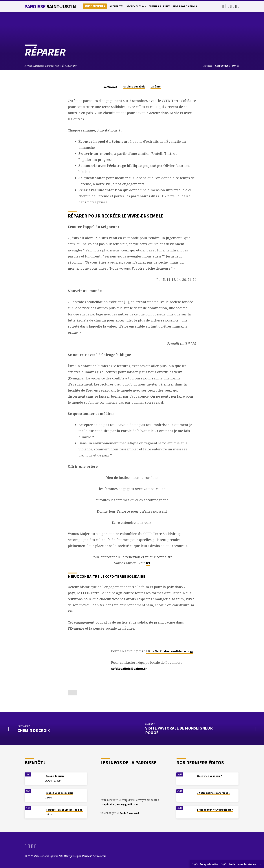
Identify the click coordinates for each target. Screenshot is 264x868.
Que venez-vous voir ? (209, 776)
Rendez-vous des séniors (59, 793)
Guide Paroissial (129, 813)
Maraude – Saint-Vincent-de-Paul (64, 810)
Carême (49, 66)
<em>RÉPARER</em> (66, 66)
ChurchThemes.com (94, 856)
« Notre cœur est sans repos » (213, 793)
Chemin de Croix (34, 730)
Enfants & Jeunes (160, 6)
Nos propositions (185, 6)
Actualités (117, 6)
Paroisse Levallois (134, 86)
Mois (236, 66)
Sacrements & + (136, 6)
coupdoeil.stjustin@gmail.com (119, 804)
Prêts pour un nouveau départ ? (215, 810)
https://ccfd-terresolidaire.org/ (169, 651)
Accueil (29, 66)
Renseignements (95, 6)
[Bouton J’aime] (72, 693)
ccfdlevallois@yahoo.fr (129, 669)
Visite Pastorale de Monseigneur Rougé (179, 730)
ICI (148, 563)
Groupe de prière (55, 776)
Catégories (222, 66)
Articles (39, 66)
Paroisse (50, 6)
